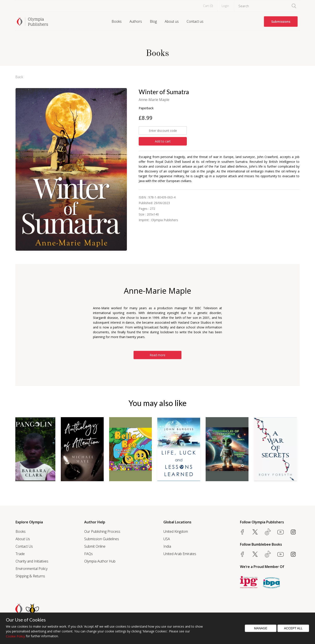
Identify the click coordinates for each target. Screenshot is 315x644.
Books (117, 21)
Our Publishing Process (102, 531)
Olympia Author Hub (100, 561)
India (167, 546)
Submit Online (95, 546)
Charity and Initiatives (32, 561)
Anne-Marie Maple (154, 100)
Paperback (146, 108)
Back (19, 77)
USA (167, 539)
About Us (23, 539)
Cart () (208, 6)
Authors (136, 21)
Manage (261, 628)
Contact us (195, 21)
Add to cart (163, 141)
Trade (20, 554)
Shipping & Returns (30, 576)
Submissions (281, 22)
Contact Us (24, 546)
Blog (153, 21)
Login (225, 6)
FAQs (88, 554)
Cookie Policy (15, 636)
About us (172, 21)
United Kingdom (176, 531)
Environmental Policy (31, 569)
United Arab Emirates (180, 554)
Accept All (293, 628)
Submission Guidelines (102, 539)
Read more (157, 355)
